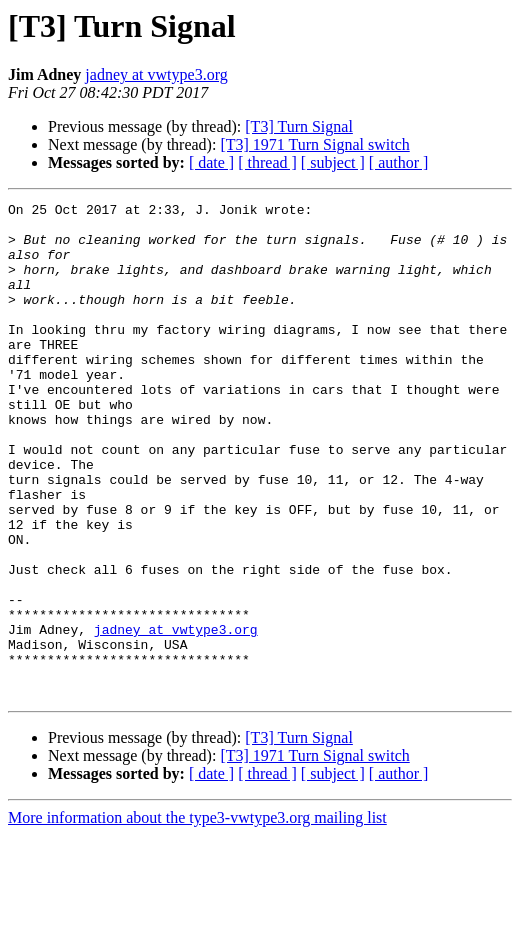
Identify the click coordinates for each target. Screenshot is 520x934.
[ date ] (211, 162)
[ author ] (399, 162)
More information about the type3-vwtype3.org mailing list (197, 916)
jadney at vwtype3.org (156, 74)
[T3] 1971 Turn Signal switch (314, 144)
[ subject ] (333, 162)
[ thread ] (267, 162)
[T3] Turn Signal (299, 126)
